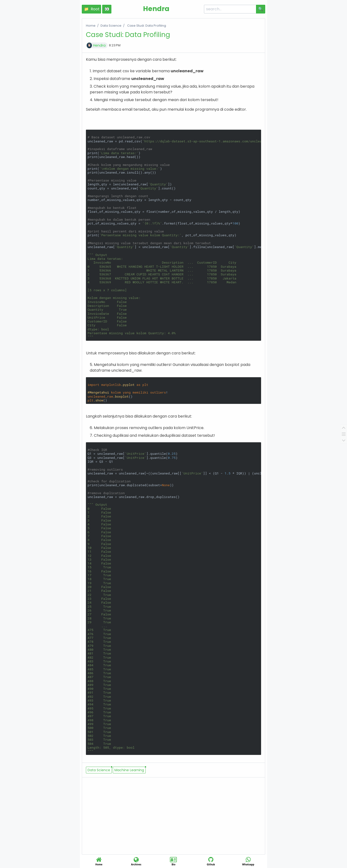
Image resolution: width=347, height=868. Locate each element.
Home (91, 26)
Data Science (111, 26)
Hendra (99, 45)
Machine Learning (129, 770)
